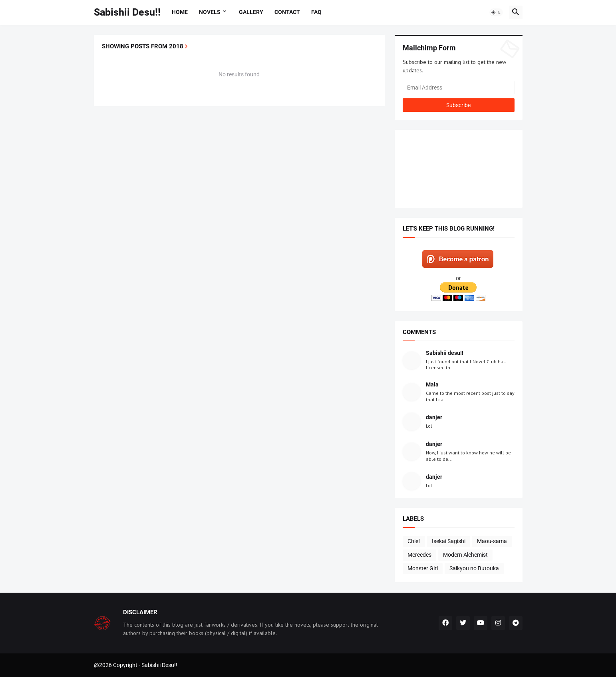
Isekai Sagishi (449, 541)
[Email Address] (459, 88)
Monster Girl (423, 568)
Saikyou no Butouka (474, 568)
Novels (210, 12)
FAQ (316, 12)
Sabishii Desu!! (127, 12)
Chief (414, 541)
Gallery (251, 12)
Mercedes (419, 555)
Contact (287, 12)
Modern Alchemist (465, 555)
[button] (496, 12)
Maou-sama (492, 541)
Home (180, 12)
